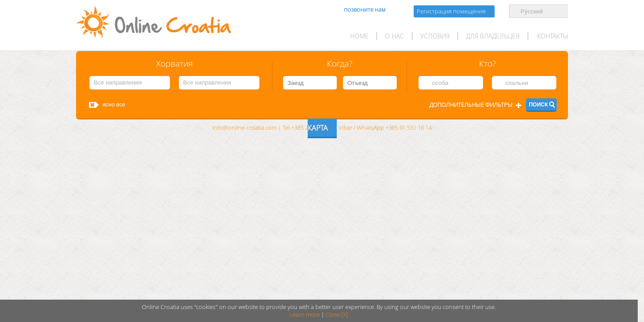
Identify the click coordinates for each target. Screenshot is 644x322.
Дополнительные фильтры (471, 105)
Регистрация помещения (451, 11)
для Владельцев (493, 36)
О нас (394, 36)
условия (435, 36)
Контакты (553, 36)
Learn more (305, 315)
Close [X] (337, 315)
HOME (359, 36)
